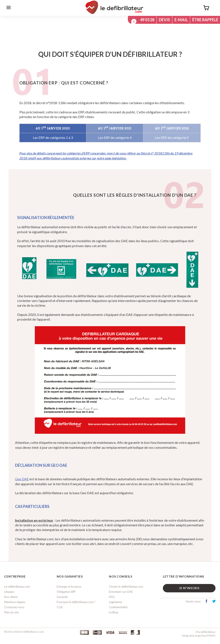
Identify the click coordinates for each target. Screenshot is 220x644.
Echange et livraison (69, 587)
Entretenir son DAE (121, 592)
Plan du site (11, 612)
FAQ (112, 597)
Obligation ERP (66, 592)
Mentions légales (15, 602)
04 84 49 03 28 (142, 20)
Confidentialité (118, 607)
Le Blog (113, 612)
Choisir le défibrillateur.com (126, 587)
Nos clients (11, 597)
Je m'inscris (189, 588)
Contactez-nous (14, 607)
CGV (60, 607)
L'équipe (9, 592)
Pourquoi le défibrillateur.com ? (76, 602)
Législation (116, 602)
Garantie (62, 597)
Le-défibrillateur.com (17, 587)
